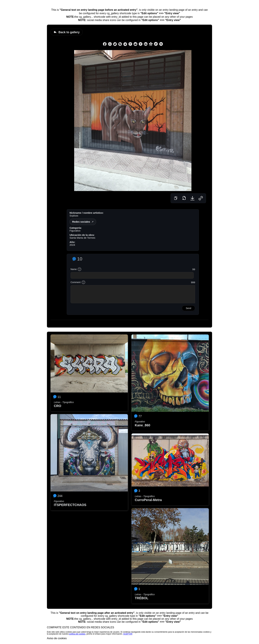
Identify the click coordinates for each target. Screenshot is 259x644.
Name (74, 269)
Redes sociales (81, 222)
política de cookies (77, 634)
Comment (76, 282)
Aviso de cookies (57, 638)
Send (189, 308)
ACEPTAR (128, 634)
